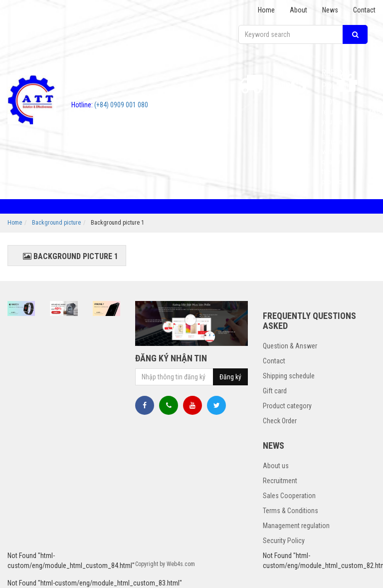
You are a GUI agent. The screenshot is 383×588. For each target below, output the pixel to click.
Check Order (280, 421)
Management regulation (296, 526)
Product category (287, 406)
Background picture (56, 223)
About (298, 10)
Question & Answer (290, 346)
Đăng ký (230, 377)
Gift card (275, 391)
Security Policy (284, 541)
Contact (364, 10)
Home (266, 10)
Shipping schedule (289, 376)
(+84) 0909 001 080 (110, 105)
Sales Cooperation (289, 496)
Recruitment (280, 481)
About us (276, 466)
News (330, 10)
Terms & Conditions (290, 511)
